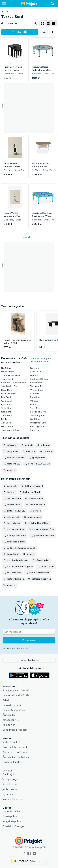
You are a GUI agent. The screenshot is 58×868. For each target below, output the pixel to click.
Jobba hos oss (10, 789)
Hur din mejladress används (16, 648)
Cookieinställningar (13, 826)
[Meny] (4, 4)
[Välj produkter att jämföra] (44, 32)
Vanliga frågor (10, 779)
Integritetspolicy (12, 821)
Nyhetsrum (9, 794)
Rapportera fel (29, 237)
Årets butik (9, 715)
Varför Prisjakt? (11, 742)
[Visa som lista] (48, 23)
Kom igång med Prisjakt (16, 690)
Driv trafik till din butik (15, 747)
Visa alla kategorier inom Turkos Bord (41, 360)
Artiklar (7, 700)
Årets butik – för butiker (16, 757)
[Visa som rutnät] (43, 23)
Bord (7, 11)
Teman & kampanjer (14, 710)
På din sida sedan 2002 (16, 695)
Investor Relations (13, 799)
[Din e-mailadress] (29, 632)
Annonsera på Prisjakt (15, 752)
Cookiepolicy (10, 816)
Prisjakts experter (12, 705)
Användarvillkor (12, 811)
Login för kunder (12, 762)
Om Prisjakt (9, 774)
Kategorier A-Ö (11, 720)
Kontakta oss (10, 784)
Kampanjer (9, 725)
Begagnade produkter (15, 730)
